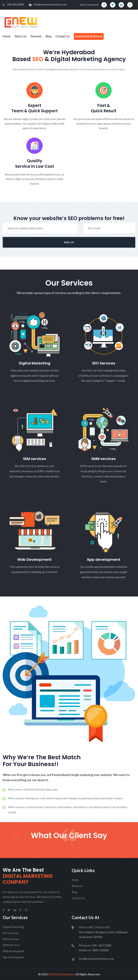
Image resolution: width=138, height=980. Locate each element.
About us (77, 886)
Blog (49, 36)
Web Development (34, 560)
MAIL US (69, 242)
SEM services (35, 459)
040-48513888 (13, 4)
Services (36, 36)
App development (104, 560)
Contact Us (63, 36)
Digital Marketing (35, 363)
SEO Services (104, 363)
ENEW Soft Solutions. (62, 974)
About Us (20, 36)
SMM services (103, 459)
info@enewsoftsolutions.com (48, 4)
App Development (13, 957)
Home (7, 36)
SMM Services (11, 945)
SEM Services (11, 939)
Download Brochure (89, 36)
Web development (13, 951)
